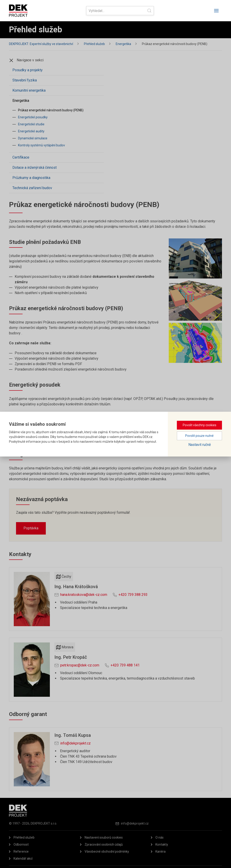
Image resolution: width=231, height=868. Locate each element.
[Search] (120, 11)
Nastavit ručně (200, 445)
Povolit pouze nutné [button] (199, 436)
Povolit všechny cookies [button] (200, 425)
